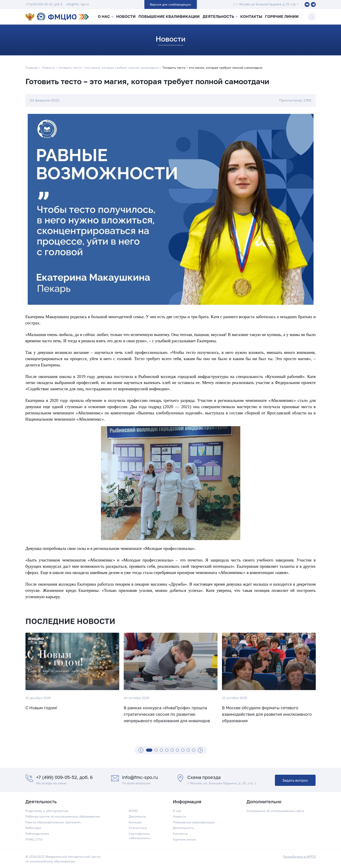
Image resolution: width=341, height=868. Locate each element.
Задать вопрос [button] (295, 780)
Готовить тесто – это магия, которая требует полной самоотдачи (108, 68)
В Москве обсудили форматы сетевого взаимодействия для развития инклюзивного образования (267, 714)
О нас (103, 17)
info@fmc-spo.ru (78, 4)
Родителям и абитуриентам (47, 811)
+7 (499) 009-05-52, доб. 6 (44, 4)
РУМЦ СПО (34, 839)
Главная (32, 68)
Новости (127, 17)
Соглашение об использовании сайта (275, 811)
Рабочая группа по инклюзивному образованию (63, 816)
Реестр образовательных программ (53, 822)
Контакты (252, 17)
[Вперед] (200, 750)
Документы (137, 816)
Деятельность (218, 17)
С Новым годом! (41, 708)
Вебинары (33, 828)
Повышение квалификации (169, 17)
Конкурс (135, 822)
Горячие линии (283, 17)
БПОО (133, 811)
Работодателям (37, 834)
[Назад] (141, 750)
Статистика (138, 828)
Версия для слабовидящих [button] (170, 4)
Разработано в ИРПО (299, 857)
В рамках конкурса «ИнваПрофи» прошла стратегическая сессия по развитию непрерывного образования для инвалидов (167, 714)
